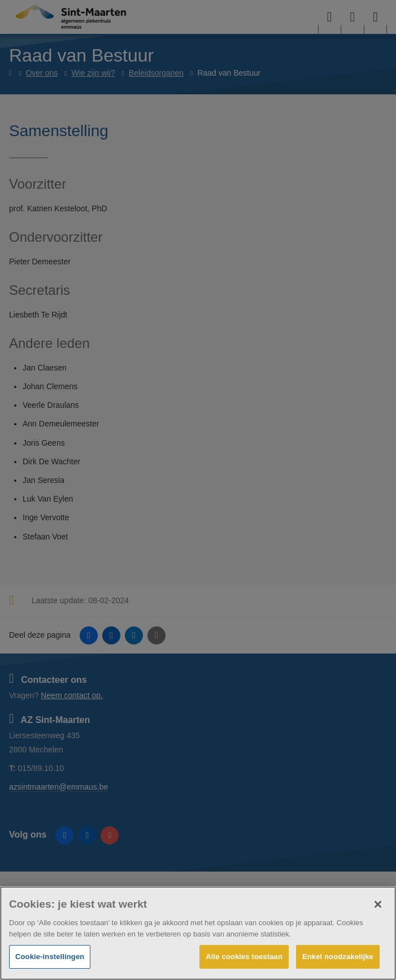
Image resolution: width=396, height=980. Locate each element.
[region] (198, 933)
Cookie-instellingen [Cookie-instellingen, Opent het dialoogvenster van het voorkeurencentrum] (50, 957)
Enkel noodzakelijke (338, 957)
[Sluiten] (378, 904)
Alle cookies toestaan (244, 957)
